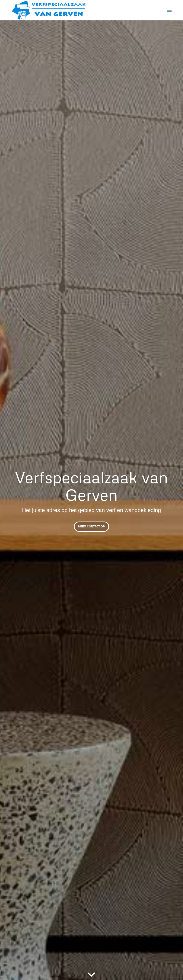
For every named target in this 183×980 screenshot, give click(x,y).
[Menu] (169, 10)
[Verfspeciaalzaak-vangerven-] (49, 10)
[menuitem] (169, 10)
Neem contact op (91, 527)
